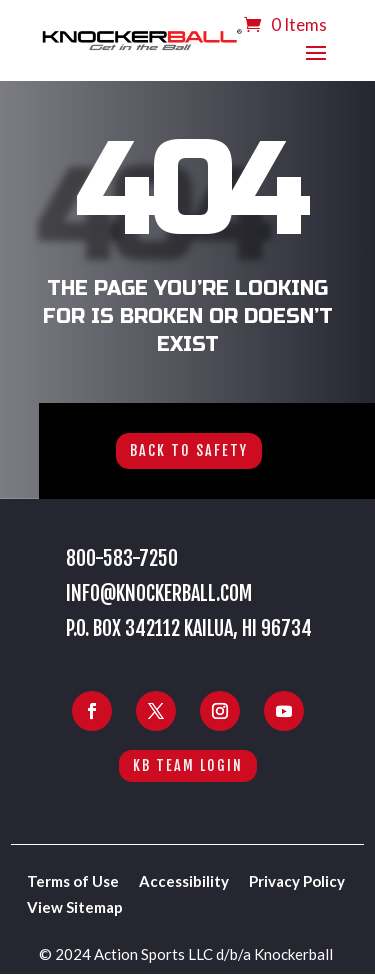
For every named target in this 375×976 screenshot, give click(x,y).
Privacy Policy (297, 881)
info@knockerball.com (159, 593)
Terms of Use (73, 881)
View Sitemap (75, 907)
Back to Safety (189, 450)
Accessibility (184, 881)
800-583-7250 (122, 558)
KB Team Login (188, 765)
